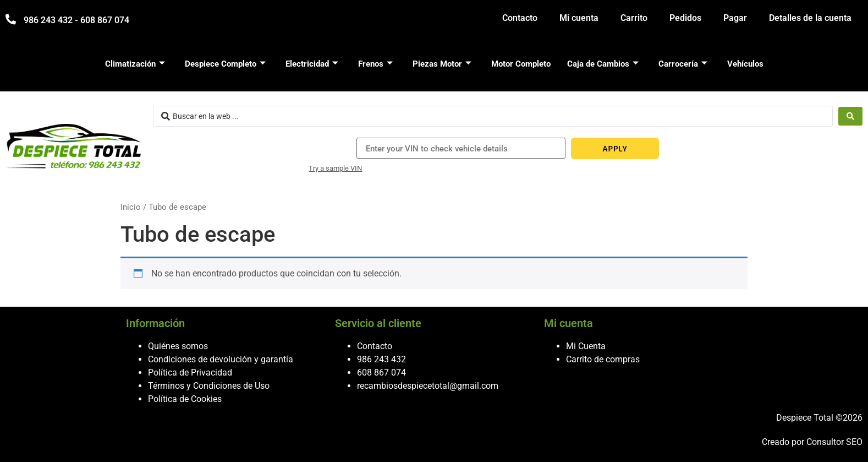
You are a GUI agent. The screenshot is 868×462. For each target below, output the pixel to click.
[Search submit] (850, 116)
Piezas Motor (442, 64)
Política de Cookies (185, 399)
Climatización (135, 64)
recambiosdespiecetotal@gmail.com (428, 386)
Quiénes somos (178, 346)
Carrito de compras (603, 359)
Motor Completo (521, 64)
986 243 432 (381, 359)
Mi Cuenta (586, 346)
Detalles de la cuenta (810, 18)
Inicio (131, 207)
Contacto (520, 18)
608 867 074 (381, 373)
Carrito (634, 18)
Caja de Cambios (603, 64)
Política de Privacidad (190, 373)
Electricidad (312, 64)
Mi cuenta (579, 18)
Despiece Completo (225, 64)
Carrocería (683, 64)
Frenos (375, 64)
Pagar (735, 18)
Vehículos (745, 64)
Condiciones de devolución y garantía (221, 359)
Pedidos (685, 18)
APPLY (615, 148)
